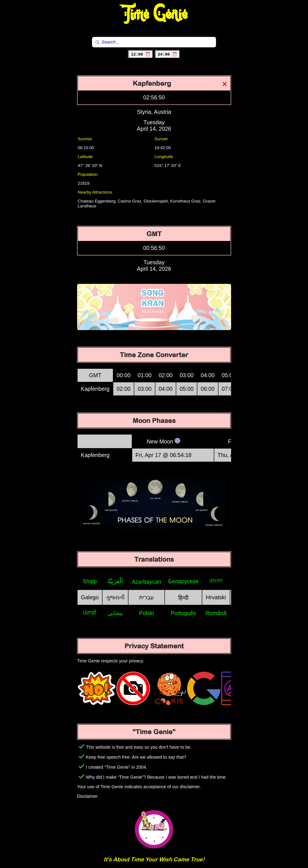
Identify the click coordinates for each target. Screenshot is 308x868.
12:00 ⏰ (141, 54)
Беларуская (183, 581)
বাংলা (216, 581)
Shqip (90, 581)
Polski (147, 613)
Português (183, 613)
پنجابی (115, 613)
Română (216, 613)
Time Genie (154, 14)
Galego (90, 597)
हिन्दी (183, 598)
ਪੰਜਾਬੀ (90, 613)
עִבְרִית (146, 597)
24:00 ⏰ (167, 54)
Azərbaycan (146, 582)
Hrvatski (216, 597)
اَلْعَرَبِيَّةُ (115, 581)
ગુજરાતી (115, 597)
